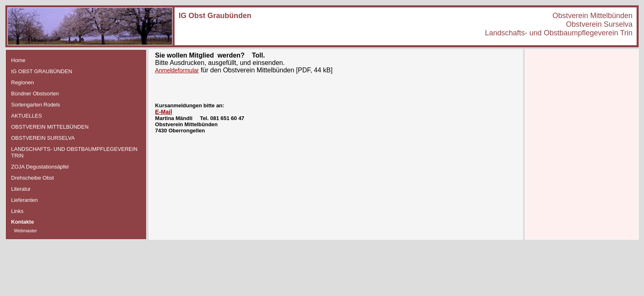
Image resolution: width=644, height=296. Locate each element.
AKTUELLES (26, 116)
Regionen (23, 82)
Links (17, 211)
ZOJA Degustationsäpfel (40, 167)
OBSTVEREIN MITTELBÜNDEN (50, 127)
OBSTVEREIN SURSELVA (43, 138)
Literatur (21, 189)
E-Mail (164, 112)
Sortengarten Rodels (36, 105)
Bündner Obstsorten (35, 94)
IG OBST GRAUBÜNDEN (42, 71)
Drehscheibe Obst (32, 178)
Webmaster (25, 231)
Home (18, 60)
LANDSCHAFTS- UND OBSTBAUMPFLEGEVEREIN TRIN (74, 152)
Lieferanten (24, 200)
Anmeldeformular (177, 70)
